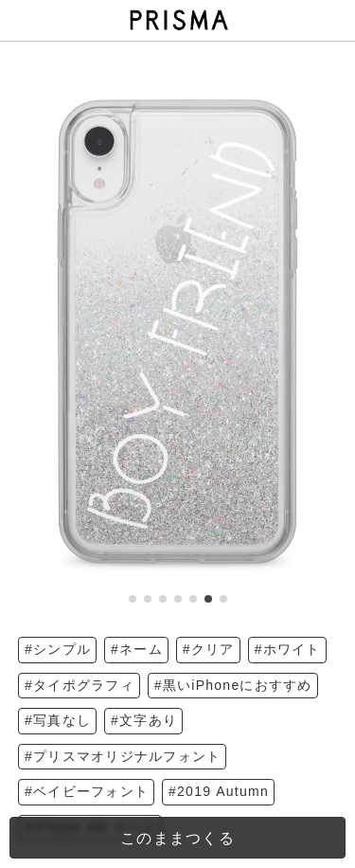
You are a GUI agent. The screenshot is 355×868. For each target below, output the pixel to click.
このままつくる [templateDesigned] (177, 838)
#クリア (209, 649)
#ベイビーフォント (87, 791)
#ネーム (137, 649)
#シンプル (58, 649)
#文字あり (144, 720)
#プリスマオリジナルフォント (123, 756)
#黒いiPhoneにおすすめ (233, 685)
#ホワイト (288, 649)
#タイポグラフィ (80, 685)
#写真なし (58, 720)
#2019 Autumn (219, 791)
